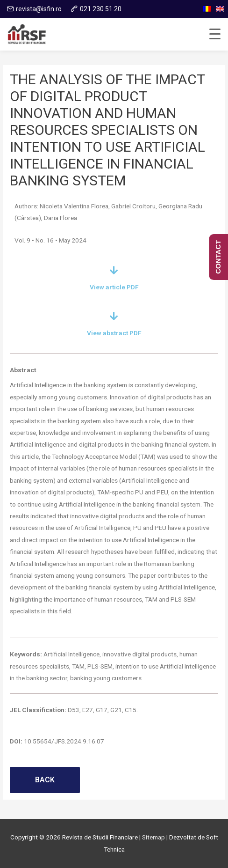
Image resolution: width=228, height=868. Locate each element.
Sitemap (153, 837)
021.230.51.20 (101, 9)
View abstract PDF (114, 333)
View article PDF (114, 287)
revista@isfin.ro (39, 9)
